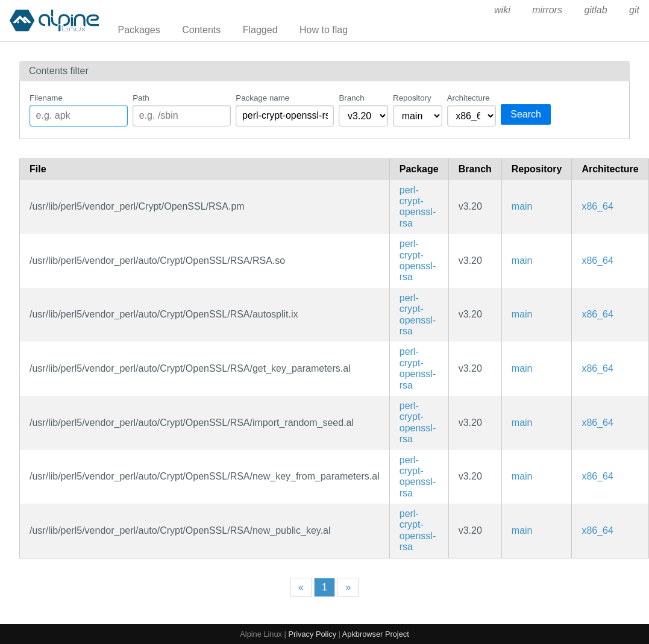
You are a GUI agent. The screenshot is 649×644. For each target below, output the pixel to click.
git (634, 10)
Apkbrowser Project (376, 634)
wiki (502, 10)
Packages (139, 30)
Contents (201, 30)
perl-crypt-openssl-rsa (418, 207)
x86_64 (597, 206)
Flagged (260, 30)
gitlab (595, 10)
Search (526, 114)
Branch (351, 98)
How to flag (324, 30)
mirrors (547, 10)
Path (141, 98)
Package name (262, 98)
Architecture (469, 98)
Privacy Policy (312, 634)
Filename (46, 98)
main (522, 206)
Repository (412, 98)
